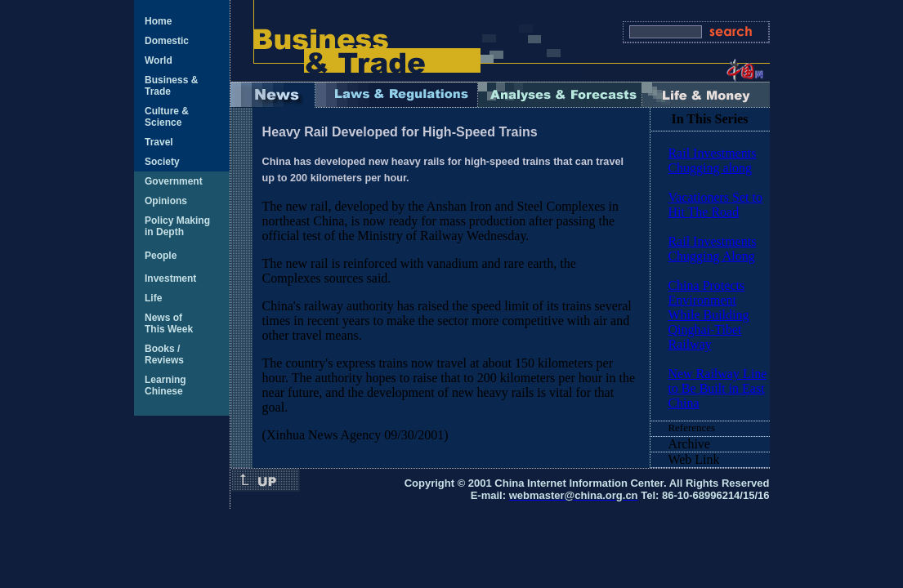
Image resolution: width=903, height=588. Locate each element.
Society (162, 162)
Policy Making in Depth (177, 226)
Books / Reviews (164, 354)
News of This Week (169, 323)
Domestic (167, 41)
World (159, 60)
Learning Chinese (165, 385)
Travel (159, 142)
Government (174, 181)
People (161, 256)
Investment (170, 278)
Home (158, 21)
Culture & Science (167, 117)
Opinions (166, 201)
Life (153, 298)
